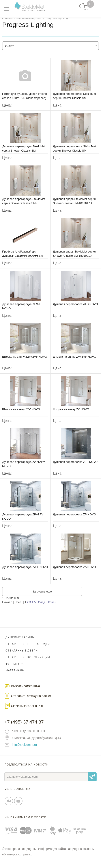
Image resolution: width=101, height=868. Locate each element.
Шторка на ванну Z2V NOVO (21, 413)
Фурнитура (15, 668)
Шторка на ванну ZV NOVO (71, 413)
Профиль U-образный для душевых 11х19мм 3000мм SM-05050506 (23, 260)
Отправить (92, 781)
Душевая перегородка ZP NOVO (74, 519)
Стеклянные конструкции (28, 661)
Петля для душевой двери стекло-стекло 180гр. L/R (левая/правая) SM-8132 (25, 102)
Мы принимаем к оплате (25, 822)
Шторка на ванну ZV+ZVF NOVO (75, 361)
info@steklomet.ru (24, 749)
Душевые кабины (20, 642)
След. (42, 606)
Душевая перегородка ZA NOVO (74, 571)
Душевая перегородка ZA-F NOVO (25, 571)
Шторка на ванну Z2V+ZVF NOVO (25, 361)
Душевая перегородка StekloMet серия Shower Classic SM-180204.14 (74, 155)
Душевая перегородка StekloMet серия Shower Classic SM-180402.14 (74, 102)
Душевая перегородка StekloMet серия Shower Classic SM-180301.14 (24, 155)
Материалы (15, 675)
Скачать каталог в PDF (27, 710)
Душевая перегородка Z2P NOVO (75, 466)
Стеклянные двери (22, 655)
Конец (52, 606)
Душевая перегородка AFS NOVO (75, 308)
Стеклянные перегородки (28, 648)
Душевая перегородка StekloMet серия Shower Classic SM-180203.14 (24, 207)
